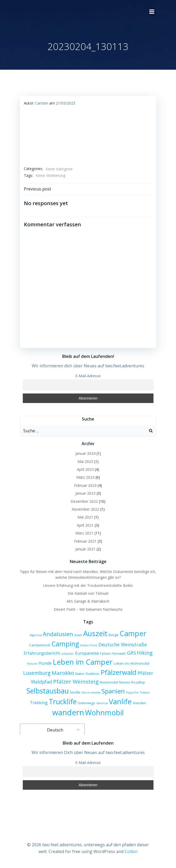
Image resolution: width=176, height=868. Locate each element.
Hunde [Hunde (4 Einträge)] (45, 663)
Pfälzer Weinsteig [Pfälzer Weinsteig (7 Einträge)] (76, 681)
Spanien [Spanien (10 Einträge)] (113, 691)
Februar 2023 (85, 485)
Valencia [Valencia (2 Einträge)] (102, 703)
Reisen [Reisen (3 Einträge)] (125, 682)
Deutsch (52, 730)
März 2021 (84, 533)
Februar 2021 (85, 541)
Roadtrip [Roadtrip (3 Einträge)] (138, 682)
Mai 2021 (85, 517)
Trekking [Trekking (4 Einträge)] (39, 703)
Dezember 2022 (84, 501)
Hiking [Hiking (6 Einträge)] (145, 653)
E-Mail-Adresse (88, 376)
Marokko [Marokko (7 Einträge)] (63, 673)
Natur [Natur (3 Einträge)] (80, 674)
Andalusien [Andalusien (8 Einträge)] (58, 634)
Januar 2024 (85, 453)
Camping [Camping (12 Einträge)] (65, 644)
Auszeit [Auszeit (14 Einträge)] (95, 633)
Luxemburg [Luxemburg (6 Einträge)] (37, 673)
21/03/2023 (66, 103)
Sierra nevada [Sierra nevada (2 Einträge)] (91, 692)
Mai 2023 (85, 462)
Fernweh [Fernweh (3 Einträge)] (119, 653)
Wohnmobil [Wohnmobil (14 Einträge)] (104, 713)
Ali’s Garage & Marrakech (88, 601)
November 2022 (85, 509)
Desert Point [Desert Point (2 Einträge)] (89, 645)
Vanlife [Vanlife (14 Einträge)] (120, 702)
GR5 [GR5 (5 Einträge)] (131, 653)
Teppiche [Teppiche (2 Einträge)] (132, 692)
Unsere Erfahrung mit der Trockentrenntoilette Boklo (88, 585)
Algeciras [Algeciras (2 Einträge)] (36, 635)
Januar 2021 (85, 549)
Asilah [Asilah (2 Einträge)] (78, 635)
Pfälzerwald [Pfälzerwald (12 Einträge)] (118, 672)
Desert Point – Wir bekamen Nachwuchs (88, 609)
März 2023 (85, 477)
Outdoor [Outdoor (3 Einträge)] (92, 674)
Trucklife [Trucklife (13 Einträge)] (63, 702)
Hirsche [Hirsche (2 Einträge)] (32, 664)
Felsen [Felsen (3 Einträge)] (105, 653)
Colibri (131, 851)
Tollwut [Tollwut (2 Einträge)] (145, 692)
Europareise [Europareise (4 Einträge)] (87, 653)
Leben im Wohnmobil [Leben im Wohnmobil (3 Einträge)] (131, 663)
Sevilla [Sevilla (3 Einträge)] (75, 692)
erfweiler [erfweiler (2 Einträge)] (68, 654)
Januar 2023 (85, 493)
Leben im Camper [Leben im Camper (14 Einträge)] (83, 662)
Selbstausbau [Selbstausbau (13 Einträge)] (48, 691)
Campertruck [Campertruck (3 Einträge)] (40, 645)
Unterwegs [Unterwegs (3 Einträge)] (86, 703)
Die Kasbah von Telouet (88, 593)
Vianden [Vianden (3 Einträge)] (139, 703)
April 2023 (85, 469)
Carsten (42, 103)
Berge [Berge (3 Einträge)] (114, 635)
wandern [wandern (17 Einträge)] (68, 712)
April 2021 (85, 525)
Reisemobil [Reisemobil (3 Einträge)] (109, 682)
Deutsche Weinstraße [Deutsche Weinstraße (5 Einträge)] (123, 645)
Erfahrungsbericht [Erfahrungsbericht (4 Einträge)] (42, 653)
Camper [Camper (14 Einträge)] (133, 633)
